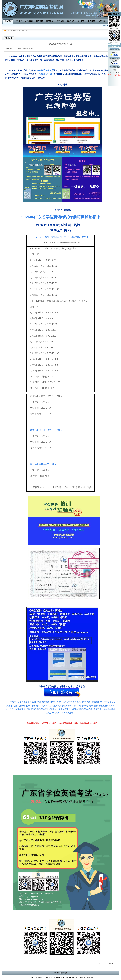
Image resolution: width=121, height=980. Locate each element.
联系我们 (91, 21)
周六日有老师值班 (114, 75)
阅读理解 (71, 21)
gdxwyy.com (40, 978)
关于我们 (57, 973)
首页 (18, 31)
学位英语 (19, 21)
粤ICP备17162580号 (86, 978)
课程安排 (25, 31)
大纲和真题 (29, 21)
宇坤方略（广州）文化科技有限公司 (66, 978)
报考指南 (39, 21)
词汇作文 (102, 21)
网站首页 (8, 21)
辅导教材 (50, 21)
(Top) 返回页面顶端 (106, 963)
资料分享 (60, 21)
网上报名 (81, 21)
